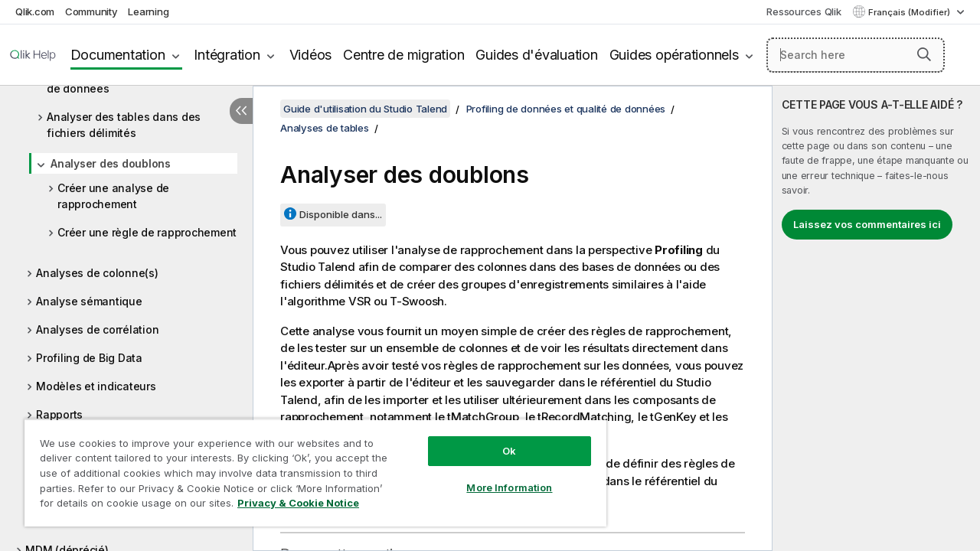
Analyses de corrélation (97, 329)
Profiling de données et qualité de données (566, 109)
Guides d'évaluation (536, 55)
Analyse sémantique (89, 301)
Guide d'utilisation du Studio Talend (365, 109)
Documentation (118, 55)
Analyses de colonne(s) (97, 273)
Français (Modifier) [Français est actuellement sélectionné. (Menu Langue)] (910, 12)
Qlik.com (35, 11)
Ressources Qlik (804, 11)
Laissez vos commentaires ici (867, 224)
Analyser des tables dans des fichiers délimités (124, 125)
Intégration (227, 55)
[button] (924, 54)
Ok (498, 439)
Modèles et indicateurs (96, 386)
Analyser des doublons (111, 163)
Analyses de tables (325, 128)
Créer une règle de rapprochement (147, 232)
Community (91, 11)
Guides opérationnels (674, 55)
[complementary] (876, 318)
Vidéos (311, 55)
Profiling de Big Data (89, 358)
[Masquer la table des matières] (241, 111)
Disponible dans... (341, 214)
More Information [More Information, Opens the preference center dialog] (498, 476)
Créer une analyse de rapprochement (113, 196)
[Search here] (856, 55)
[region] (309, 467)
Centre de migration (403, 55)
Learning (148, 11)
